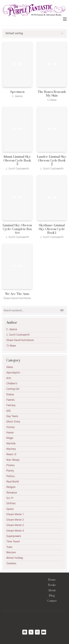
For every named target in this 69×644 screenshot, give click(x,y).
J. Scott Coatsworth (18, 335)
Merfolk (11, 444)
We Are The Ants (17, 294)
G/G (8, 411)
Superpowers (14, 536)
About (52, 591)
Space (10, 509)
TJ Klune (11, 346)
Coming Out (13, 389)
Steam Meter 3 (15, 525)
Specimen (17, 92)
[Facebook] (25, 632)
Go (62, 310)
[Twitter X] (31, 632)
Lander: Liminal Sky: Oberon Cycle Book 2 (52, 161)
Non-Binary (13, 460)
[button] (65, 19)
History (11, 427)
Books (52, 585)
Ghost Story (13, 422)
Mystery (11, 449)
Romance (12, 493)
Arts (9, 378)
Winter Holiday (15, 558)
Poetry (10, 471)
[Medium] (44, 632)
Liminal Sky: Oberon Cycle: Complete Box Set (17, 229)
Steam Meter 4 (15, 531)
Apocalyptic (13, 373)
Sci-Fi (10, 498)
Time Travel (13, 542)
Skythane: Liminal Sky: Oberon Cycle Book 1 (52, 229)
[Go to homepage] (34, 10)
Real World (13, 482)
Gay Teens (12, 416)
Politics (11, 476)
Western (11, 553)
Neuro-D (11, 454)
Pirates (11, 465)
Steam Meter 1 (15, 514)
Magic (10, 438)
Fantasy (11, 405)
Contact (52, 601)
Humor (10, 433)
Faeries (11, 400)
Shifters (11, 503)
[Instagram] (37, 632)
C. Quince (12, 329)
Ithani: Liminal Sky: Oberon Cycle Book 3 (17, 161)
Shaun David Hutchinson (20, 340)
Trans (9, 547)
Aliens (10, 367)
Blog (52, 596)
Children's (12, 384)
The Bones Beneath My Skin (52, 94)
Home (52, 580)
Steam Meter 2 (15, 520)
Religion (11, 487)
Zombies (11, 563)
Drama (10, 394)
